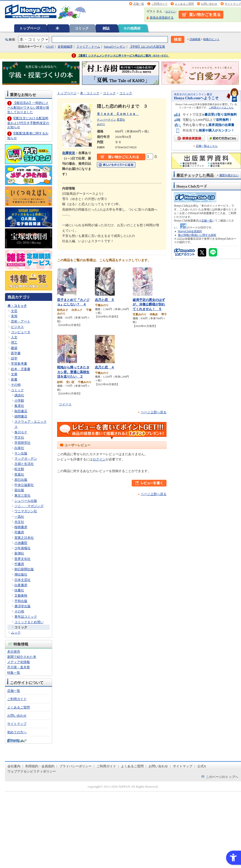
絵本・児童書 (21, 369)
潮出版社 (21, 574)
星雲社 (121, 120)
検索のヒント (211, 39)
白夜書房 (21, 585)
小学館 (19, 401)
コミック (82, 28)
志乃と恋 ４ (105, 367)
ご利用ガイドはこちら (221, 108)
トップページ (30, 28)
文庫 (14, 374)
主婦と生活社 (24, 464)
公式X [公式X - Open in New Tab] (202, 766)
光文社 (19, 522)
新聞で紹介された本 (22, 657)
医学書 (16, 353)
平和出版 (21, 601)
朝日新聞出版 (24, 569)
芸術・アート (21, 321)
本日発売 (14, 652)
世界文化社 (22, 559)
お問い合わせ (209, 4)
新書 (14, 379)
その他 (16, 385)
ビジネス (17, 327)
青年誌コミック (26, 617)
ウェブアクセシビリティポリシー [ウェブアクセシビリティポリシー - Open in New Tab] (32, 771)
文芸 (14, 311)
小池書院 (21, 543)
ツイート (65, 404)
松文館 (19, 469)
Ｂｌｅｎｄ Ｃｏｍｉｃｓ (118, 114)
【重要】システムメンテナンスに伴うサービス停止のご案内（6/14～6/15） (123, 56)
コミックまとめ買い (29, 622)
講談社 (19, 395)
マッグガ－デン (26, 459)
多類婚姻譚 (65, 47)
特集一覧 (14, 673)
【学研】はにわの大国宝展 (147, 47)
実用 (14, 316)
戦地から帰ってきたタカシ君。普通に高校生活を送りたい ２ (73, 372)
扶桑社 (19, 590)
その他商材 (132, 28)
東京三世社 (22, 496)
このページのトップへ (222, 777)
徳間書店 (21, 416)
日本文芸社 (22, 580)
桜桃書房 (21, 527)
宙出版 (19, 490)
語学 (14, 358)
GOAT (50, 47)
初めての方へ (17, 732)
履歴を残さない (229, 175)
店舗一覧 (139, 4)
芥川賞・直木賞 (19, 667)
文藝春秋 (21, 595)
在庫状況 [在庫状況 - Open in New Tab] (69, 153)
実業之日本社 (24, 538)
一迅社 (19, 517)
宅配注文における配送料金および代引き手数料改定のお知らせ (28, 123)
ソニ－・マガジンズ (29, 506)
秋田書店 (21, 411)
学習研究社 (22, 443)
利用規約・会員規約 (40, 766)
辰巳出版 (21, 480)
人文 (14, 337)
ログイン (170, 12)
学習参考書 (19, 364)
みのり (101, 124)
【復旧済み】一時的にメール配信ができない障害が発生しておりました (28, 107)
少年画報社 (22, 548)
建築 (14, 348)
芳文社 (19, 437)
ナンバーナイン (106, 120)
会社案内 (14, 766)
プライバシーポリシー (76, 766)
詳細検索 (195, 39)
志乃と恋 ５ (105, 300)
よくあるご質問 (184, 4)
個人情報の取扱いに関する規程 (197, 235)
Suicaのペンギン (115, 47)
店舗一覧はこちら (207, 146)
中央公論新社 (24, 485)
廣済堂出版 (22, 606)
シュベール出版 (26, 501)
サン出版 (21, 453)
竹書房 (19, 564)
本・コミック (17, 306)
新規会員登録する (162, 18)
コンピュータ (21, 332)
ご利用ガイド (160, 4)
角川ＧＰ (21, 432)
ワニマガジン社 (26, 511)
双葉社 (19, 474)
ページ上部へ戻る (154, 412)
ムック (16, 632)
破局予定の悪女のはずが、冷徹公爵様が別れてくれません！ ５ (149, 304)
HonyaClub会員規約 (190, 231)
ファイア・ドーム (88, 47)
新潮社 (19, 553)
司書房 (19, 532)
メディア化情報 (19, 662)
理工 (14, 342)
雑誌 (106, 28)
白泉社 (19, 448)
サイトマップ (233, 4)
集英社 (19, 406)
